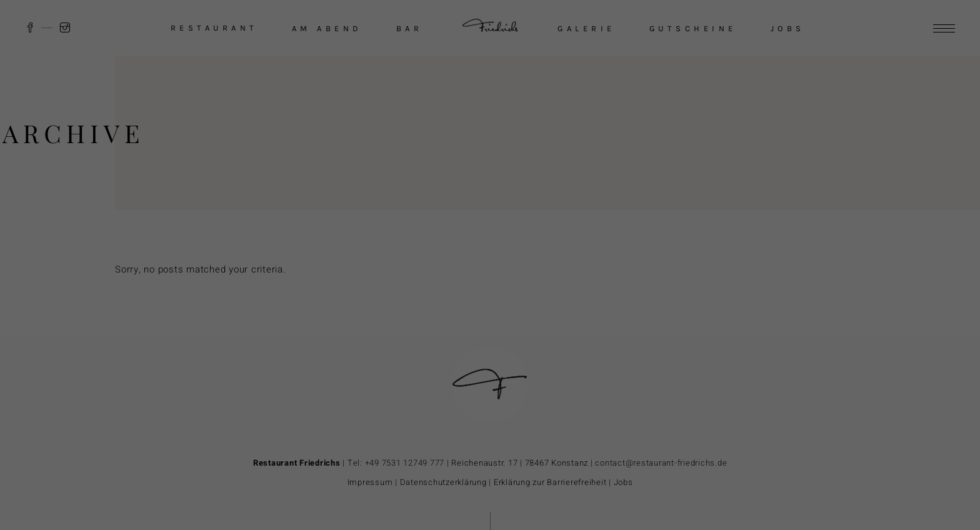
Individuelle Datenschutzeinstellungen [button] (808, 504)
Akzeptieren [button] (808, 430)
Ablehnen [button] (808, 467)
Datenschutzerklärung (750, 402)
